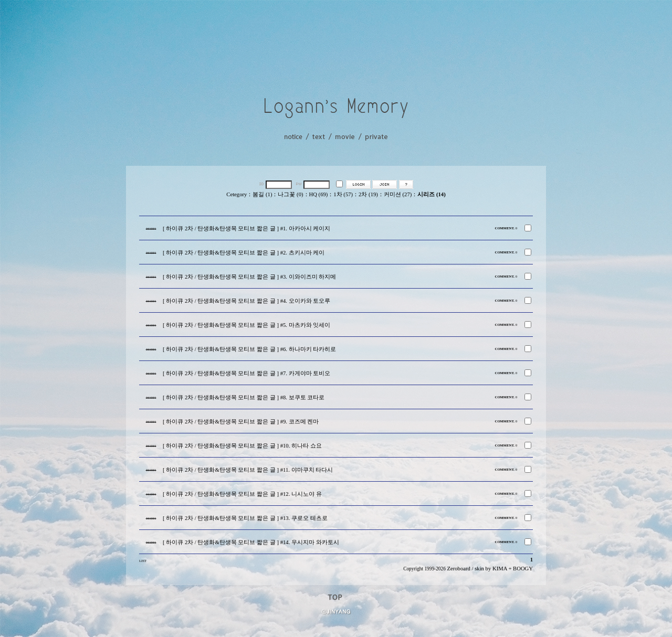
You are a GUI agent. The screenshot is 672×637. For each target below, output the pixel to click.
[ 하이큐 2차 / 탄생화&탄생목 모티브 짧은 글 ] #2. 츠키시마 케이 (244, 253)
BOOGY (523, 569)
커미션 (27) (398, 194)
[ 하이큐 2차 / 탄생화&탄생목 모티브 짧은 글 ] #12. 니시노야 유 (242, 494)
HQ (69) (319, 194)
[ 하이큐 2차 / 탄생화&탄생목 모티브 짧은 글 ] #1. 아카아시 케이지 (246, 229)
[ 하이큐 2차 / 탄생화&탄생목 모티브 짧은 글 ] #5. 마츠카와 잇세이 (246, 325)
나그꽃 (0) (290, 194)
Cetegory (237, 194)
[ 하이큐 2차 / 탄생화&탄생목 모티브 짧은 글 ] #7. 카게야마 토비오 (246, 373)
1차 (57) (343, 194)
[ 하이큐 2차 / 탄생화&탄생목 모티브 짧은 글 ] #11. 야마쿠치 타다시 (248, 470)
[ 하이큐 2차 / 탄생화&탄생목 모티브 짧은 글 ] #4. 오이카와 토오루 (246, 301)
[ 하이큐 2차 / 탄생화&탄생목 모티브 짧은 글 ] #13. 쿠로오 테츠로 (245, 518)
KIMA (500, 569)
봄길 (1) (262, 194)
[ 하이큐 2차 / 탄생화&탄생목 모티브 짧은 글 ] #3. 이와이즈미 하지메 (249, 277)
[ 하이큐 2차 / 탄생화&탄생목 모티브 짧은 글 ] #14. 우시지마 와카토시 (251, 542)
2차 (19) (368, 194)
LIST (143, 561)
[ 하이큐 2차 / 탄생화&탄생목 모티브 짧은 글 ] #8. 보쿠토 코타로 (244, 397)
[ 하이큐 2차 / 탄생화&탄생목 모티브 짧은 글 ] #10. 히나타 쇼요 (242, 446)
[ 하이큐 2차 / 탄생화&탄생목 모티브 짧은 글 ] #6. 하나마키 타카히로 (249, 349)
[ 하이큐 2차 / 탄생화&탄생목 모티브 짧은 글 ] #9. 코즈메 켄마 (241, 422)
